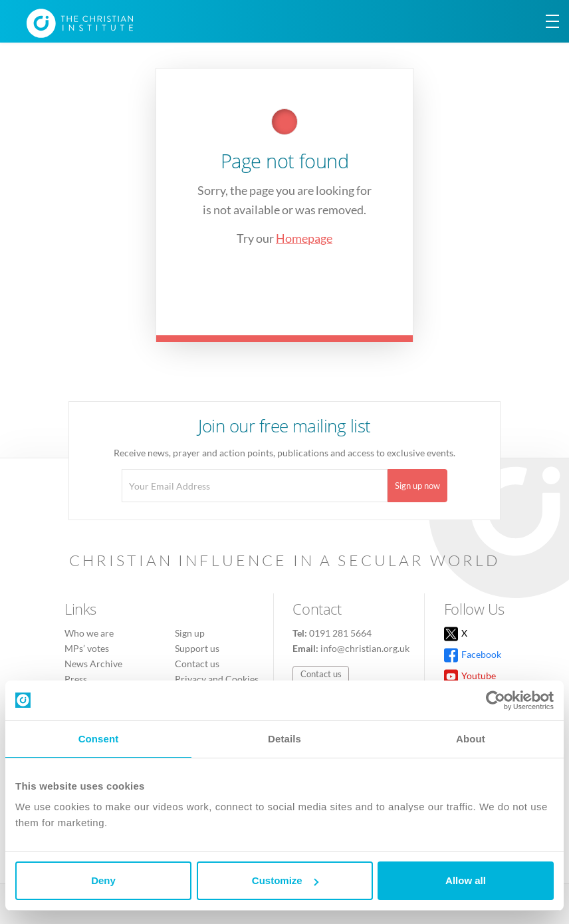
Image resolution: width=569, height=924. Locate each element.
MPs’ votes (87, 648)
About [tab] (471, 739)
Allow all (466, 880)
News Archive (93, 664)
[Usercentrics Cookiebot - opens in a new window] (496, 700)
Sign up (190, 633)
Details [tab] (284, 739)
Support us (197, 648)
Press (76, 679)
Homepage (304, 238)
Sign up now (417, 486)
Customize (285, 880)
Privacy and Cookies (217, 679)
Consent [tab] (99, 739)
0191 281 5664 (340, 633)
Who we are (89, 633)
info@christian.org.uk (365, 648)
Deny (103, 880)
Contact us (197, 664)
